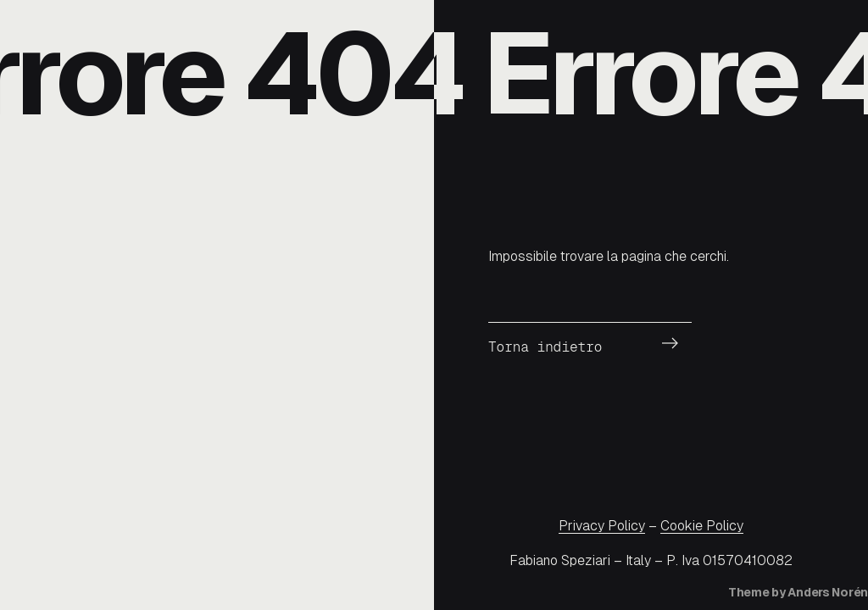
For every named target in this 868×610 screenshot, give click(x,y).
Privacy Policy (602, 526)
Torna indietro (545, 347)
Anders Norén (828, 592)
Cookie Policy (702, 526)
